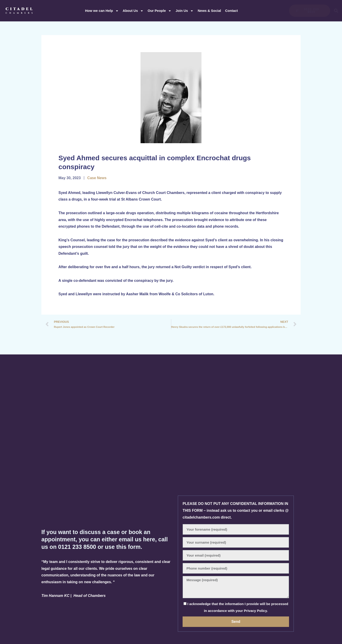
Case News (97, 178)
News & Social (209, 11)
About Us (133, 11)
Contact (231, 11)
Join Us (185, 11)
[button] (336, 11)
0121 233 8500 (78, 547)
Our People (160, 11)
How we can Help (102, 11)
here (149, 539)
